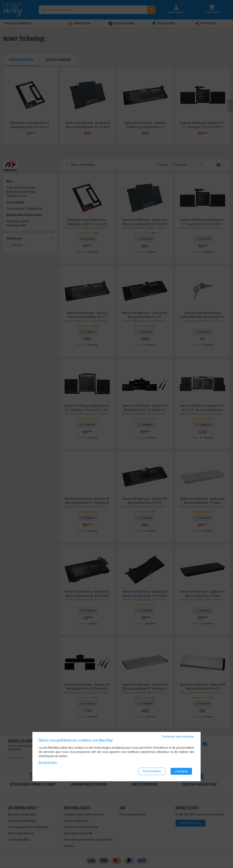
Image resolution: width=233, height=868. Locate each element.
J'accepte (181, 771)
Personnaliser (152, 771)
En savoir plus (48, 762)
